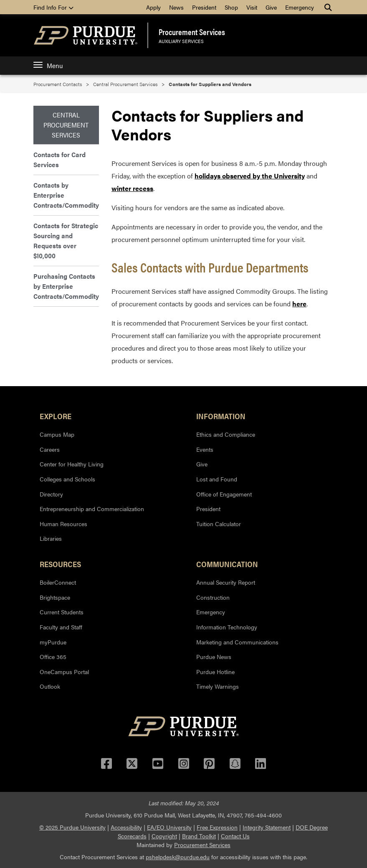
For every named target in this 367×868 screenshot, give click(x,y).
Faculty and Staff (61, 627)
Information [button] (221, 416)
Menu (48, 65)
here (299, 304)
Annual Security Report (226, 582)
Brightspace (55, 597)
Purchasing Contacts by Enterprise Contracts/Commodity (66, 286)
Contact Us (235, 836)
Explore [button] (56, 416)
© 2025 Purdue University (72, 827)
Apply (153, 7)
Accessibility (126, 827)
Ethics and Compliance (226, 434)
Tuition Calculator (219, 524)
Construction (213, 597)
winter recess (132, 188)
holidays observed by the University (250, 176)
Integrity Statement (267, 827)
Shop (231, 7)
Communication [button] (227, 564)
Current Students (62, 612)
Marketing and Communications (237, 642)
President (204, 7)
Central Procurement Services (125, 84)
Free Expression (217, 827)
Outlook (50, 686)
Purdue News (214, 657)
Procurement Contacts (58, 84)
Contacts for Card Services (59, 159)
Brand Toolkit (199, 836)
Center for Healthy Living (72, 464)
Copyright (164, 836)
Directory (51, 494)
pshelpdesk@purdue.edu (178, 857)
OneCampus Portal (64, 672)
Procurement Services (192, 32)
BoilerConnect (58, 582)
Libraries (51, 538)
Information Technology (227, 627)
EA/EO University (169, 827)
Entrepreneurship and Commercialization (92, 509)
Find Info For (53, 7)
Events (205, 449)
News (176, 7)
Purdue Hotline (215, 672)
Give (271, 7)
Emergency (300, 7)
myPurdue (53, 642)
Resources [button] (60, 564)
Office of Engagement (224, 494)
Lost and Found (217, 479)
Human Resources (63, 524)
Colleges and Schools (67, 479)
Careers (50, 449)
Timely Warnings (218, 686)
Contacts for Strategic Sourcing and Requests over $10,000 (66, 241)
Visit (252, 7)
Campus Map (57, 434)
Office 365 (53, 657)
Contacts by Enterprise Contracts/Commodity (66, 195)
